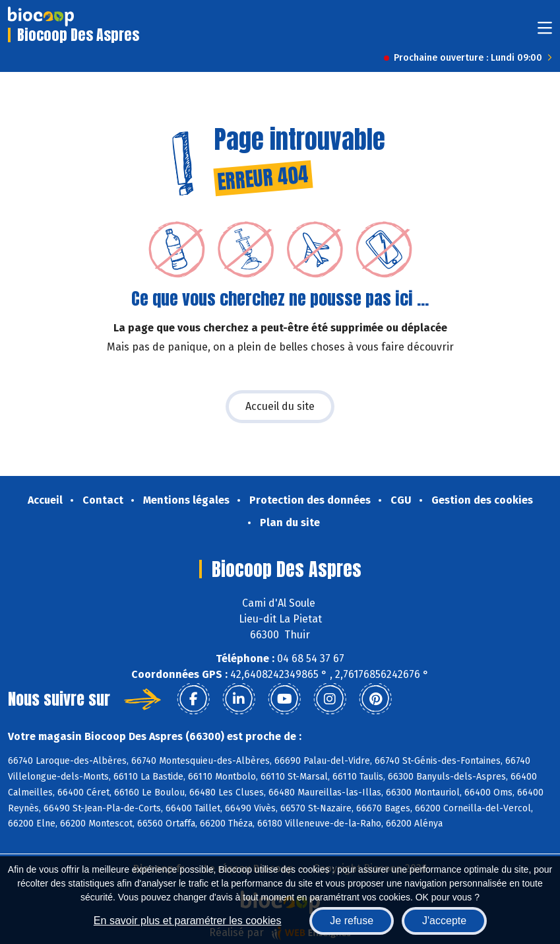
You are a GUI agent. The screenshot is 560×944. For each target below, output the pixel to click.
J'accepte (444, 921)
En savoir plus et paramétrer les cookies (188, 921)
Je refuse (352, 921)
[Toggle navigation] (545, 32)
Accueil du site (280, 406)
